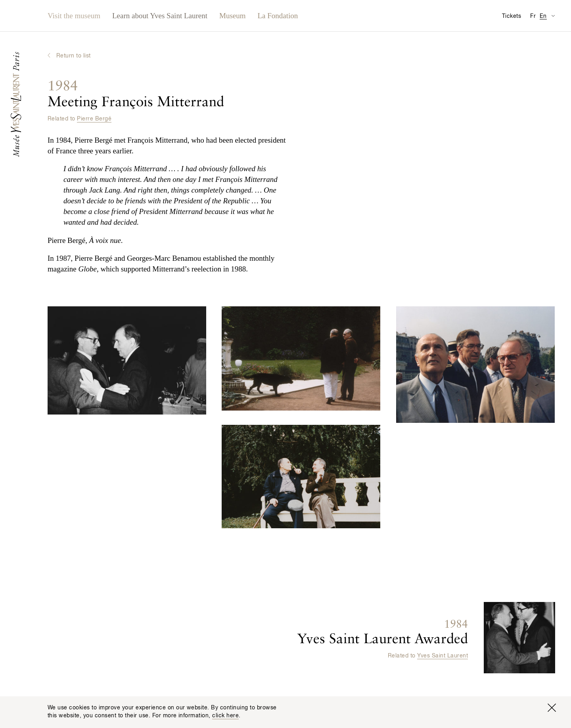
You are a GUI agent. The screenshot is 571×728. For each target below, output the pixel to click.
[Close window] (552, 708)
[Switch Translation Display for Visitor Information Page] (553, 16)
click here (225, 716)
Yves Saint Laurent (443, 655)
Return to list (74, 56)
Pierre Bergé (94, 119)
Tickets (512, 16)
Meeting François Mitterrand (136, 95)
